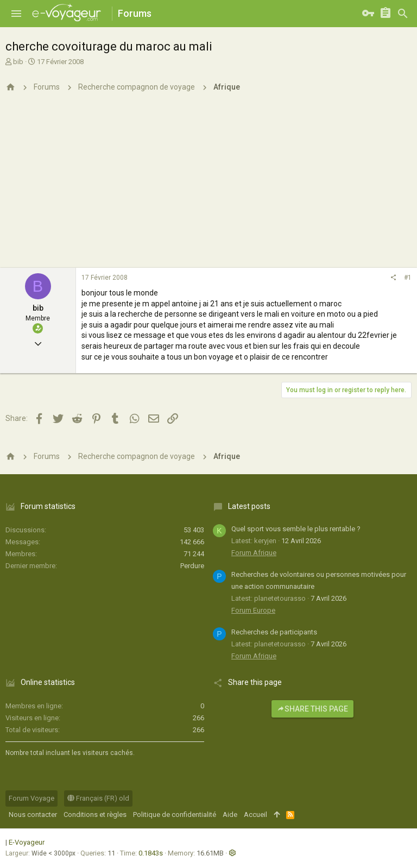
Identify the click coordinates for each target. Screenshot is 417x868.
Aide (230, 814)
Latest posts (249, 506)
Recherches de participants (274, 632)
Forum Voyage (31, 798)
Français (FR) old (98, 798)
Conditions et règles (95, 814)
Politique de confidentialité (175, 814)
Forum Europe (253, 610)
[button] (16, 14)
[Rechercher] (403, 14)
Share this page (312, 709)
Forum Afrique (254, 553)
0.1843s (151, 853)
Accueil (255, 814)
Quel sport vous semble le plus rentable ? (296, 529)
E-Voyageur (27, 842)
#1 (408, 278)
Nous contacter (33, 814)
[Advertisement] (208, 186)
